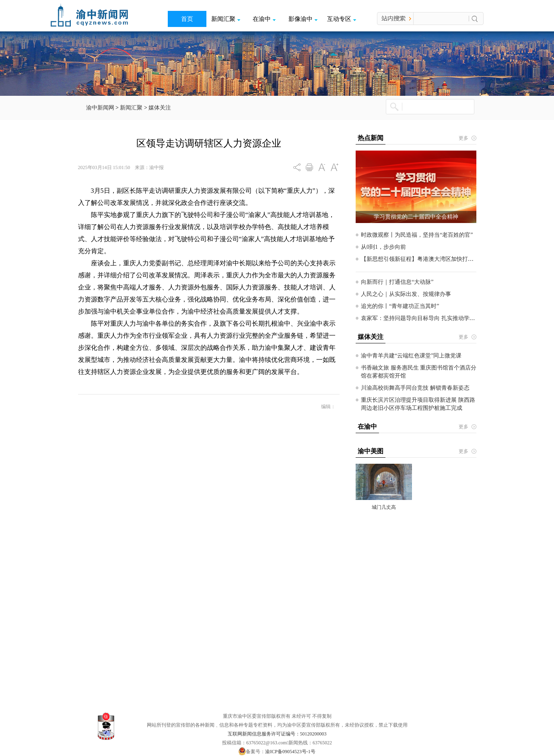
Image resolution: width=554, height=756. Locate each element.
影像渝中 (303, 19)
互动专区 (342, 19)
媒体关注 (160, 108)
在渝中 (264, 19)
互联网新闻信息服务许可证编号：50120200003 (277, 734)
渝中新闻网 (100, 108)
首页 (187, 19)
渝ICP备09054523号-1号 (290, 752)
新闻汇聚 (226, 19)
